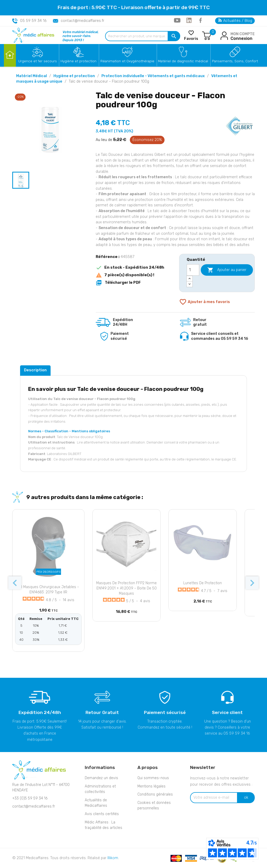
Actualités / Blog (235, 21)
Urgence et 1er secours (38, 61)
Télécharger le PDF (118, 283)
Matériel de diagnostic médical (183, 61)
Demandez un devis (101, 778)
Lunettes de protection (203, 583)
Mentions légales (151, 786)
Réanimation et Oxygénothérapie (127, 61)
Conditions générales (155, 794)
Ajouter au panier (227, 270)
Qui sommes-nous (153, 778)
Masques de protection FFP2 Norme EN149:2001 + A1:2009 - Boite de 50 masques (126, 588)
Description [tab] (35, 370)
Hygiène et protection (78, 61)
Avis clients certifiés (102, 814)
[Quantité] (193, 270)
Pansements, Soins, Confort (235, 61)
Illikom (113, 858)
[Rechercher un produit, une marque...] (143, 36)
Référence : (108, 257)
